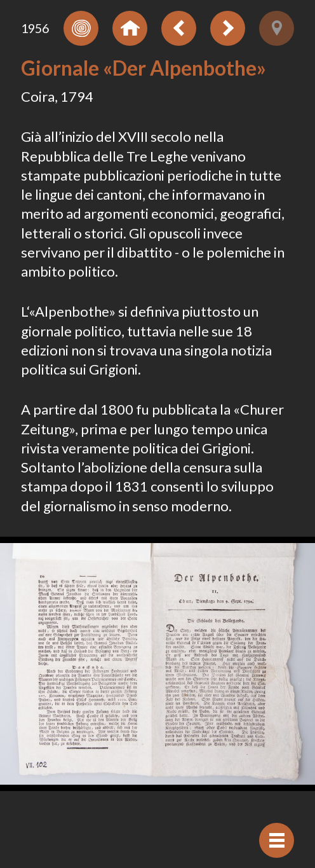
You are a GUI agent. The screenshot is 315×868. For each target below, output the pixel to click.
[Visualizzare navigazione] (277, 840)
